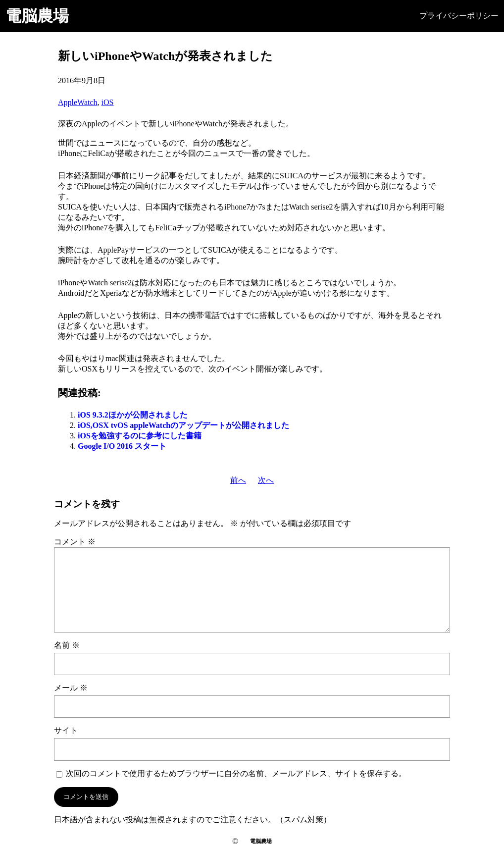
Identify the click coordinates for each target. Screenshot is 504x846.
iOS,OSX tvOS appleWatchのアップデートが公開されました (183, 425)
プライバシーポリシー (459, 16)
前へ (238, 480)
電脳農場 (37, 16)
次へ (266, 480)
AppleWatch (78, 102)
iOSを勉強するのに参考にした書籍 (140, 436)
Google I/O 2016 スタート (122, 446)
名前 (67, 645)
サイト (66, 730)
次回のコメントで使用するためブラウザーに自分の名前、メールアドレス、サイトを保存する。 (236, 773)
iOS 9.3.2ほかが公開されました (133, 415)
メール (71, 688)
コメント (75, 542)
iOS (108, 102)
